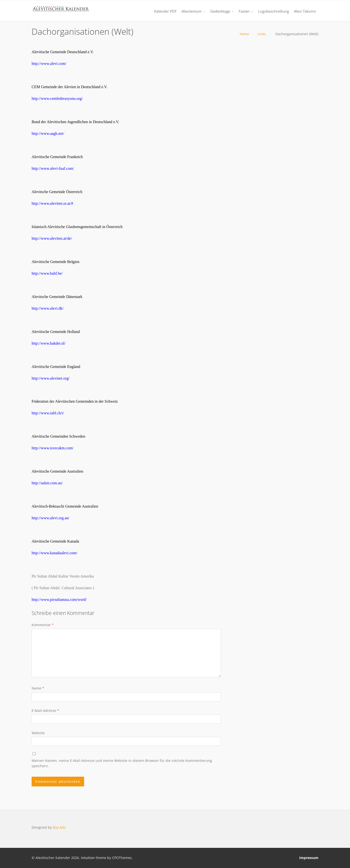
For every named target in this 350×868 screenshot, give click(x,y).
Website (38, 733)
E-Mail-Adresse (45, 711)
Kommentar (43, 625)
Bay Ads (59, 827)
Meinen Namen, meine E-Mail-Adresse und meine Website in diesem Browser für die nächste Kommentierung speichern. (122, 763)
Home (244, 34)
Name (38, 688)
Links (262, 34)
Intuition (88, 858)
